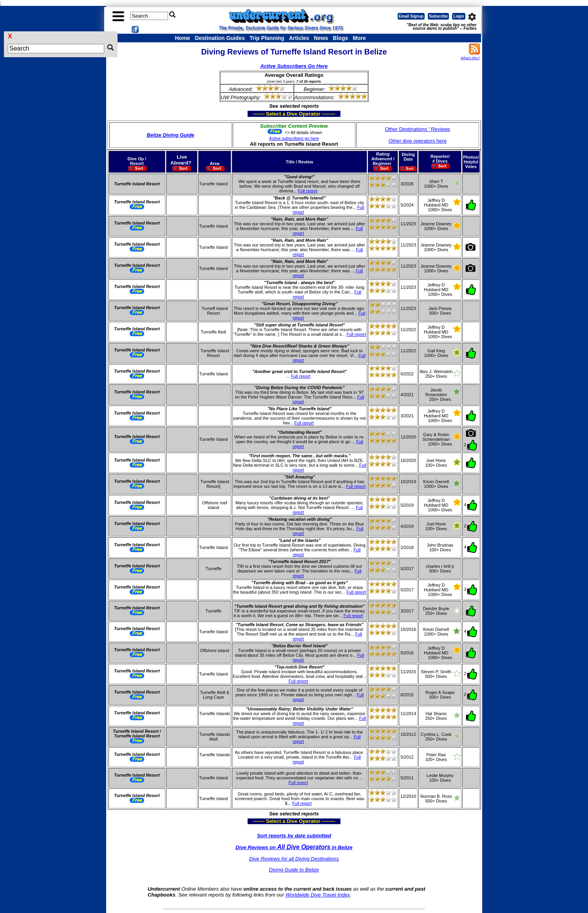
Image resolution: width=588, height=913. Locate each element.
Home (183, 38)
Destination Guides (220, 38)
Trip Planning (267, 38)
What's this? (470, 58)
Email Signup (411, 16)
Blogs (341, 38)
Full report (308, 191)
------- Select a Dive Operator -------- (256, 114)
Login (459, 16)
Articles (299, 38)
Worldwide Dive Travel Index (318, 895)
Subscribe (438, 16)
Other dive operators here (418, 141)
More (359, 38)
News (321, 38)
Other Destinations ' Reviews (418, 129)
